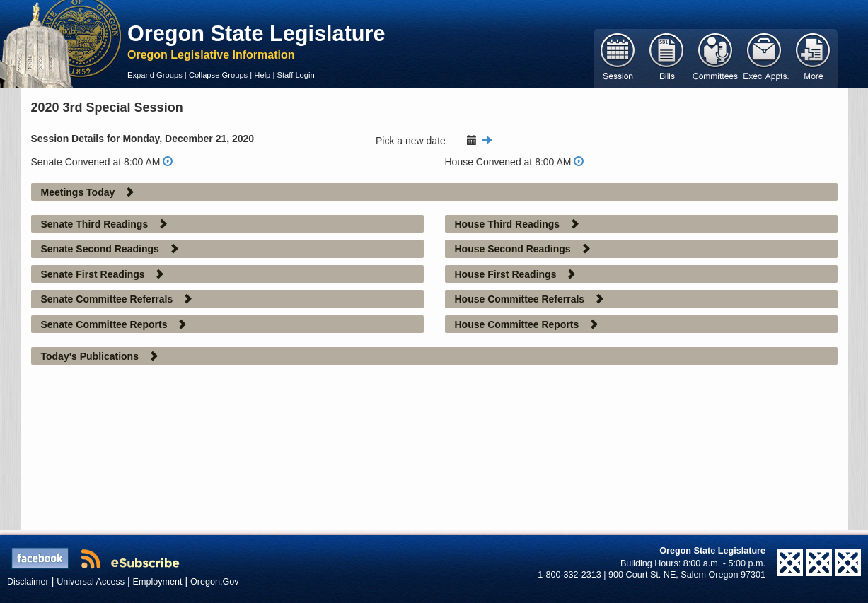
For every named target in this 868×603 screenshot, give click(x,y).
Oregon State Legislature (256, 33)
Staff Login (295, 75)
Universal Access (91, 582)
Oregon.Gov (215, 582)
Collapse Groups (218, 75)
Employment (158, 582)
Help (262, 75)
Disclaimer (28, 582)
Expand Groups (155, 75)
